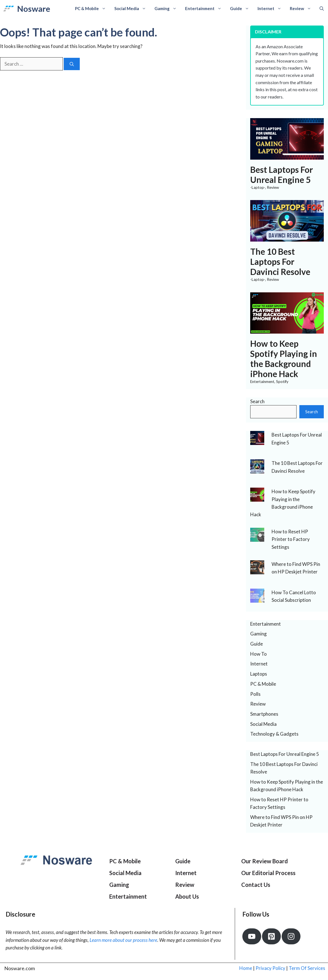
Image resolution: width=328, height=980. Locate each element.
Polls (255, 694)
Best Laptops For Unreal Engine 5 (282, 175)
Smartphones (264, 714)
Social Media (132, 9)
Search (257, 401)
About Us (187, 896)
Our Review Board (265, 861)
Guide (242, 9)
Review (303, 9)
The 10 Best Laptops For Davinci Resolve (280, 261)
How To (258, 654)
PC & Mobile (93, 9)
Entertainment (205, 9)
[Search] (72, 64)
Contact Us (256, 885)
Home (246, 968)
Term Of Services (307, 968)
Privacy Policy (270, 968)
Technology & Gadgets (274, 734)
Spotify (282, 382)
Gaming (168, 9)
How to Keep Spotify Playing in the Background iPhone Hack (284, 359)
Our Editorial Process (268, 873)
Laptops (259, 674)
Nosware (34, 9)
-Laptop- (258, 187)
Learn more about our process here (123, 940)
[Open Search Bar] (322, 9)
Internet (272, 9)
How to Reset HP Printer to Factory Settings (291, 539)
